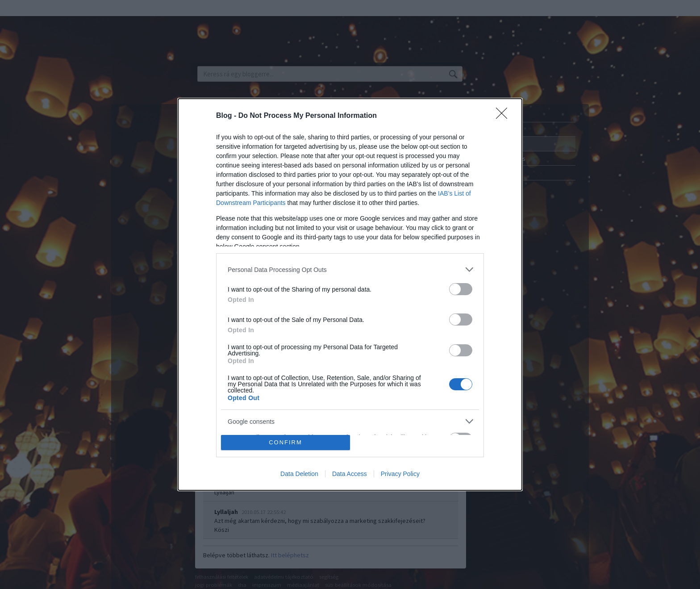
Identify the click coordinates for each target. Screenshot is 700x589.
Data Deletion (299, 474)
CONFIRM (285, 442)
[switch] (461, 289)
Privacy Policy (400, 474)
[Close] (504, 116)
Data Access (350, 474)
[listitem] (350, 269)
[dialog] (350, 294)
